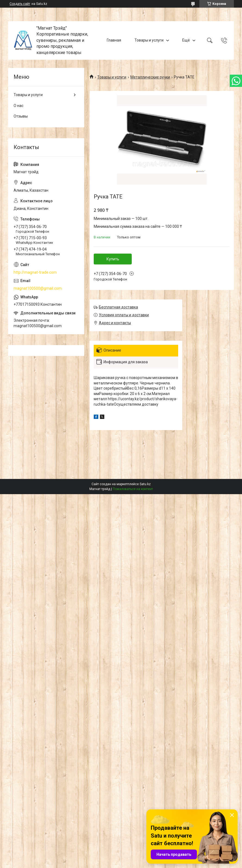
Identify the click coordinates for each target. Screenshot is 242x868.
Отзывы (21, 116)
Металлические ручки (150, 77)
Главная (114, 40)
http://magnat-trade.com (35, 272)
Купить (113, 259)
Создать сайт (20, 4)
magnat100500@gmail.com (38, 288)
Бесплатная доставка (118, 307)
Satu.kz (145, 484)
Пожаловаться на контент (133, 489)
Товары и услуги (149, 40)
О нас (18, 106)
